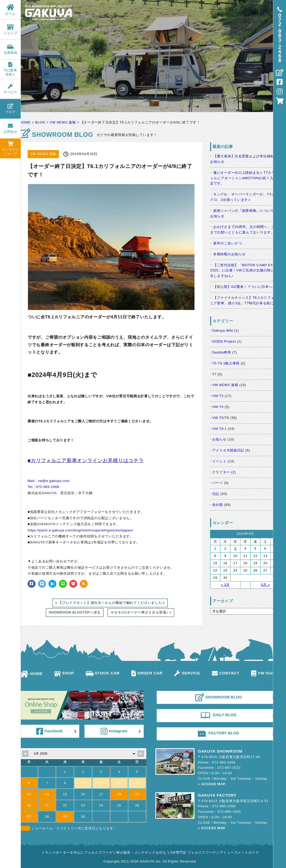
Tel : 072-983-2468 (43, 487)
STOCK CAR (103, 673)
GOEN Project (224, 341)
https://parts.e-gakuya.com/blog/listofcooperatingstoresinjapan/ (80, 530)
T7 (214, 374)
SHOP (64, 673)
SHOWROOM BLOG (219, 697)
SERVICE (187, 673)
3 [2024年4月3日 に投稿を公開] (235, 548)
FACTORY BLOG (218, 733)
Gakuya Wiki (223, 330)
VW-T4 (218, 407)
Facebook (49, 731)
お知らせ (219, 439)
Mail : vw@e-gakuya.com (49, 481)
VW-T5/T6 (221, 418)
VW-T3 (218, 396)
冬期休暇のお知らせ (229, 254)
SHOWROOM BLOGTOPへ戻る (75, 612)
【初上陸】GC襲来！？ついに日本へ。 (245, 287)
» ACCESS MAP (212, 784)
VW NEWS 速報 (225, 385)
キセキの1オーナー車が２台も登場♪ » (141, 612)
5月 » (265, 585)
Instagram (114, 731)
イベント (219, 461)
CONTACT (226, 673)
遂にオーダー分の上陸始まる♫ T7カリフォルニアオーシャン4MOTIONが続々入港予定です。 (245, 178)
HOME (31, 674)
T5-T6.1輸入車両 (226, 363)
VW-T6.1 (220, 429)
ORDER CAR (147, 673)
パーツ (218, 483)
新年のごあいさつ (228, 243)
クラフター (221, 472)
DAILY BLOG (219, 715)
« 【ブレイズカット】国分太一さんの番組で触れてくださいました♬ (110, 603)
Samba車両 (222, 352)
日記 (216, 494)
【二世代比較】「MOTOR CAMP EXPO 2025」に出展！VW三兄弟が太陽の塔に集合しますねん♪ (244, 271)
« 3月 (225, 585)
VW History (266, 673)
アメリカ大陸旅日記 (228, 450)
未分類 (218, 505)
